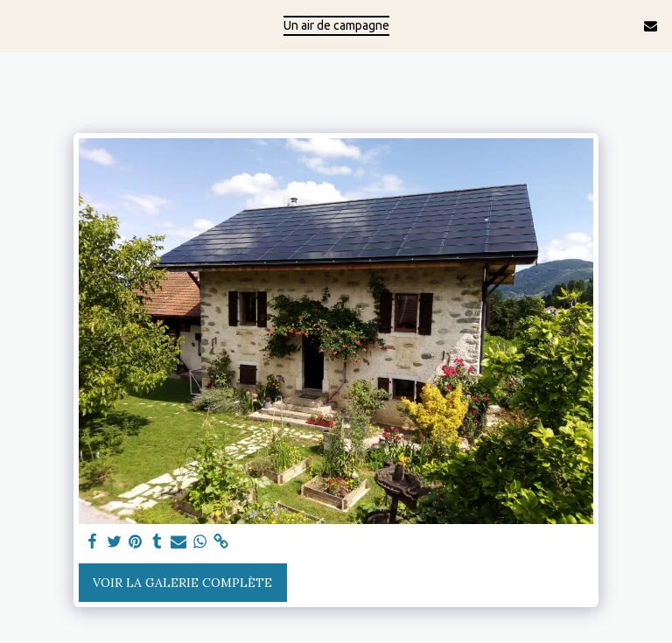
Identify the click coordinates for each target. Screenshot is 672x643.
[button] (19, 25)
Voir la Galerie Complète (182, 583)
